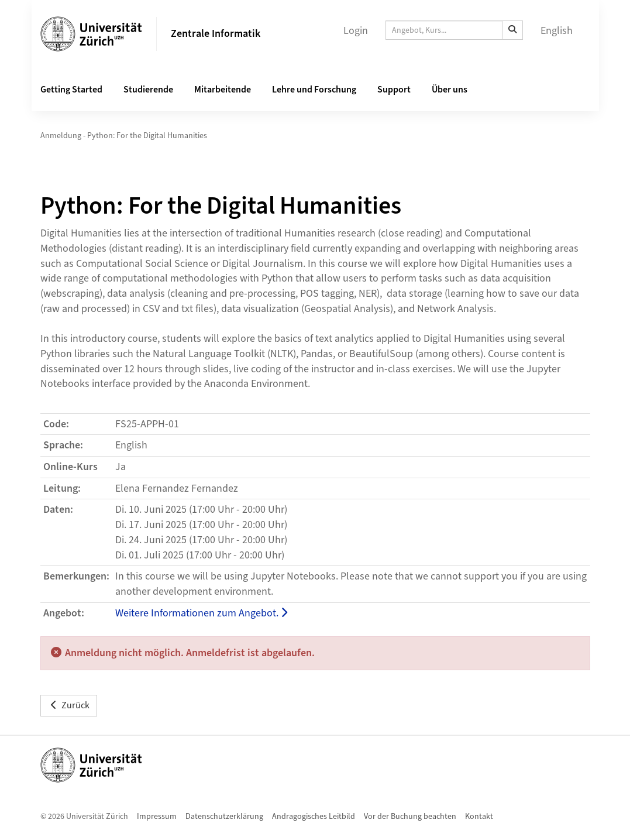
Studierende (148, 90)
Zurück (69, 705)
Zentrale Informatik (216, 34)
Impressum (157, 817)
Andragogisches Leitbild (314, 817)
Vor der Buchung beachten (410, 817)
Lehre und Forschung (314, 90)
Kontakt (479, 817)
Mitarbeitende (223, 90)
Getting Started (71, 90)
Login (356, 31)
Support (394, 90)
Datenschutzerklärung (224, 817)
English (557, 31)
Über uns (450, 90)
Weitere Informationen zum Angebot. (201, 613)
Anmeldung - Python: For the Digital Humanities (124, 136)
